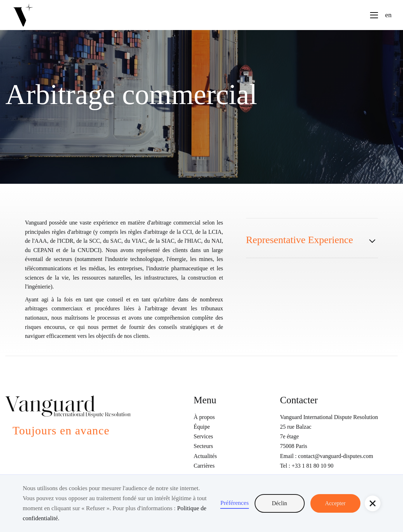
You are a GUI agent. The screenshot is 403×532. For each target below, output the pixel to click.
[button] (373, 503)
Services (203, 436)
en (388, 15)
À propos (204, 417)
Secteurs (203, 446)
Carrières (204, 466)
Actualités (205, 456)
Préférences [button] (234, 503)
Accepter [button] (335, 503)
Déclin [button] (279, 503)
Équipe (202, 427)
